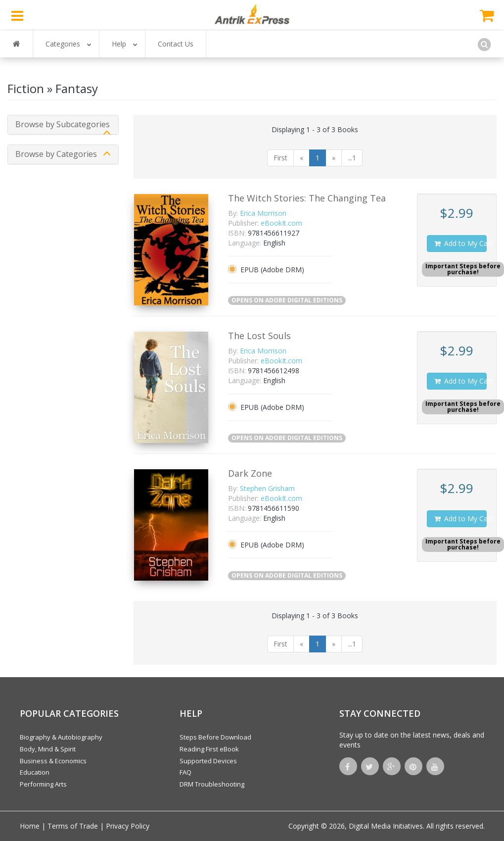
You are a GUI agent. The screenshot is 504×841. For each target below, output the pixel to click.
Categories (69, 44)
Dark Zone (250, 473)
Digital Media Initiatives (386, 826)
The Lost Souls (259, 336)
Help (125, 44)
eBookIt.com (281, 223)
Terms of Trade (73, 826)
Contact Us (176, 44)
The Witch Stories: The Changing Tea (307, 198)
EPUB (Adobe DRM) (272, 270)
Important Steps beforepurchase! (463, 269)
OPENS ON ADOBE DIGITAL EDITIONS (287, 300)
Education (35, 772)
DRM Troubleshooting (212, 784)
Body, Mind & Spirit (48, 749)
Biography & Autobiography (61, 737)
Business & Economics (53, 761)
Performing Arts (43, 784)
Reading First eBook (209, 749)
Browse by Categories (56, 154)
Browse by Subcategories (63, 124)
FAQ (185, 772)
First (280, 158)
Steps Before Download (215, 737)
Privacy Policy (128, 826)
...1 (352, 158)
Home (30, 826)
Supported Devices (208, 761)
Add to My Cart (460, 243)
